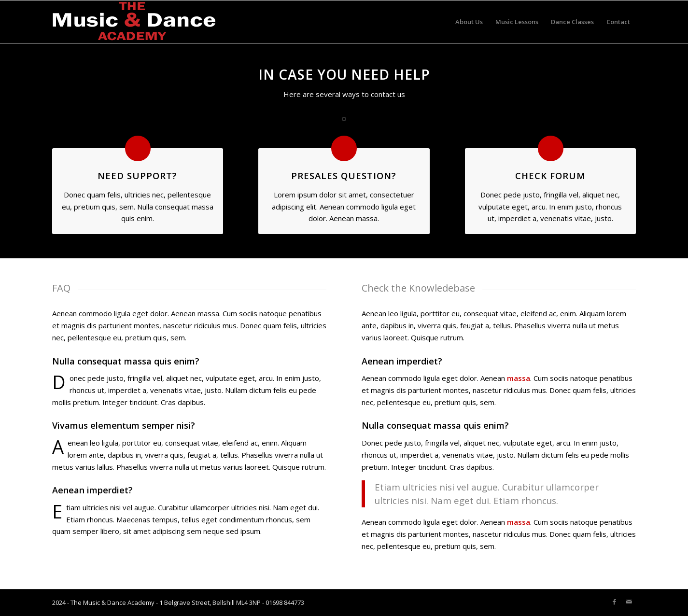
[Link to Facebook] (615, 602)
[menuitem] (469, 22)
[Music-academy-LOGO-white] (134, 22)
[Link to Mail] (629, 602)
